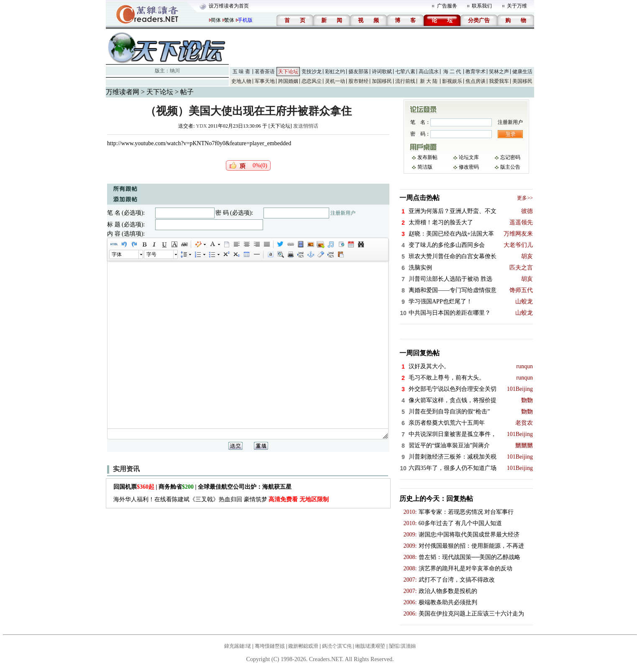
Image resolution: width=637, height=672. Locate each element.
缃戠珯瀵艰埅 (370, 646)
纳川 (175, 71)
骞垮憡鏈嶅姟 (270, 646)
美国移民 (522, 81)
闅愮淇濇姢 (402, 646)
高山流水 (429, 72)
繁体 (229, 20)
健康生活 (522, 72)
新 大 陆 (429, 81)
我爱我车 (499, 81)
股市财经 (358, 81)
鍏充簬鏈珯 (238, 646)
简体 (216, 20)
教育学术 (476, 72)
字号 (151, 254)
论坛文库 (469, 157)
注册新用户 (343, 213)
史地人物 (241, 81)
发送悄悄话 (306, 126)
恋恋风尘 (312, 81)
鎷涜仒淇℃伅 (337, 646)
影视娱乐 (452, 81)
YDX (202, 126)
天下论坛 (288, 72)
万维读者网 (123, 92)
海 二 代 (452, 72)
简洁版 (425, 167)
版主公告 (510, 167)
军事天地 (265, 81)
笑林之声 (499, 72)
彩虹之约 (335, 72)
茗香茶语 (265, 72)
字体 (117, 254)
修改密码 (469, 167)
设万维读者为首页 (229, 6)
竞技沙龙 (312, 72)
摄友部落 (358, 72)
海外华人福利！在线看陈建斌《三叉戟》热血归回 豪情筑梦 (221, 499)
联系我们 (482, 6)
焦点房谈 (476, 81)
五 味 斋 (241, 72)
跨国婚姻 (288, 81)
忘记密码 (510, 157)
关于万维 (517, 6)
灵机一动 (335, 81)
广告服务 (447, 6)
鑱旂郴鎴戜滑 (303, 646)
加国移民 (382, 81)
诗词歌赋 (382, 72)
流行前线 (405, 81)
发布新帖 (427, 157)
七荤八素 (405, 72)
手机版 (245, 20)
